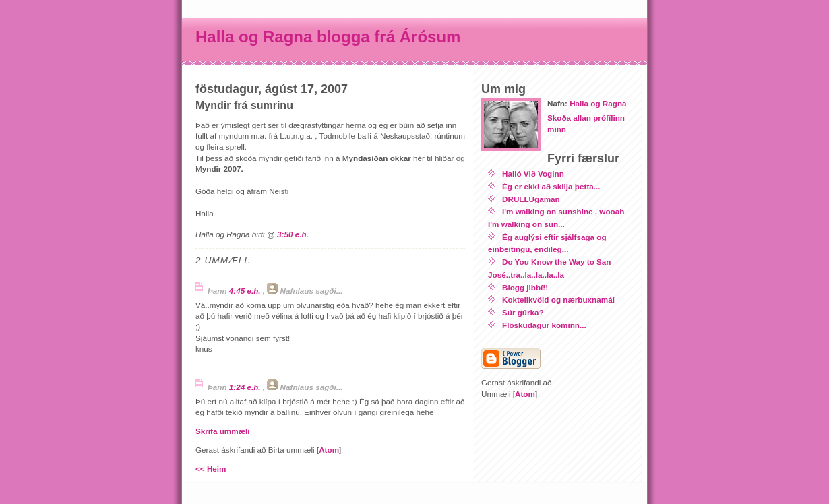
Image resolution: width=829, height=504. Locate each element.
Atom (329, 450)
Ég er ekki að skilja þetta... (551, 186)
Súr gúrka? (523, 312)
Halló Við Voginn (533, 174)
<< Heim (211, 469)
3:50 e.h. (293, 234)
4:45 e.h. (246, 291)
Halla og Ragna (598, 103)
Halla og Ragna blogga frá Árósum (328, 37)
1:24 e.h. (246, 387)
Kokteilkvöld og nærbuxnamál (558, 300)
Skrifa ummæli (223, 431)
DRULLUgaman (531, 199)
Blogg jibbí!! (525, 287)
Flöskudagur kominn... (544, 325)
